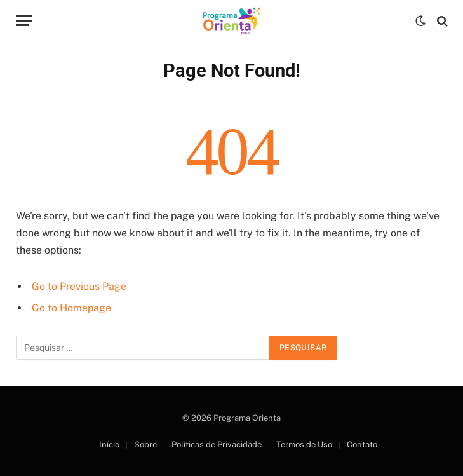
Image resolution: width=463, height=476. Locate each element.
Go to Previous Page (79, 286)
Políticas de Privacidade (217, 445)
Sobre (145, 445)
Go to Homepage (71, 308)
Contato (362, 445)
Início (109, 445)
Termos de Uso (304, 445)
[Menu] (24, 21)
